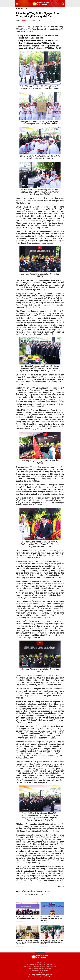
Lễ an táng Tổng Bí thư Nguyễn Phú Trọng (37, 891)
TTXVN (23, 21)
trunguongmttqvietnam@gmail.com (42, 975)
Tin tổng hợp (22, 9)
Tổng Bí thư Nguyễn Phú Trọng (33, 894)
